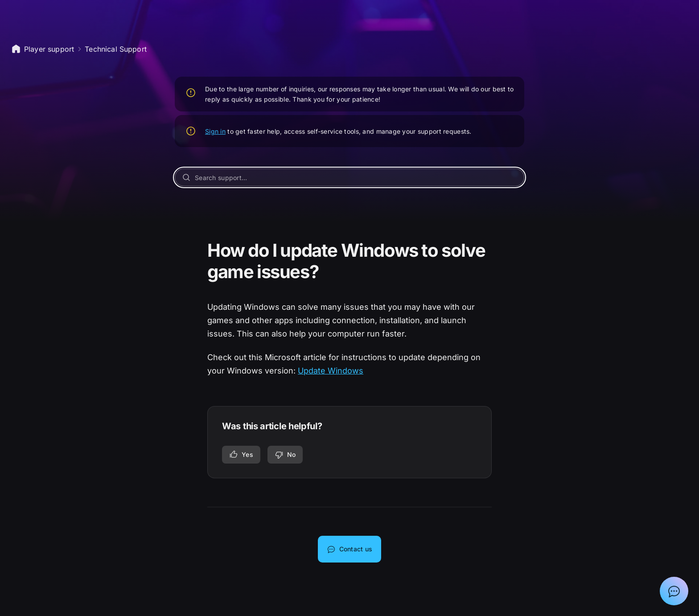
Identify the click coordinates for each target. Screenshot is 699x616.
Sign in (215, 131)
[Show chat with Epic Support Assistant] (674, 591)
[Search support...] (349, 177)
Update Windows (331, 371)
